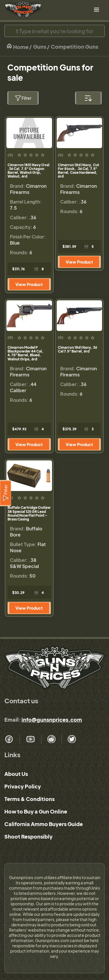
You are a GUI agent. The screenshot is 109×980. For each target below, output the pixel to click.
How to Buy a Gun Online (36, 811)
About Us (16, 774)
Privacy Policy (23, 786)
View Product (29, 284)
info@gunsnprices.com (52, 719)
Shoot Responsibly (28, 836)
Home (17, 47)
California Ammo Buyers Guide (44, 824)
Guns (40, 47)
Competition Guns (75, 47)
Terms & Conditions (30, 799)
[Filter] (6, 493)
